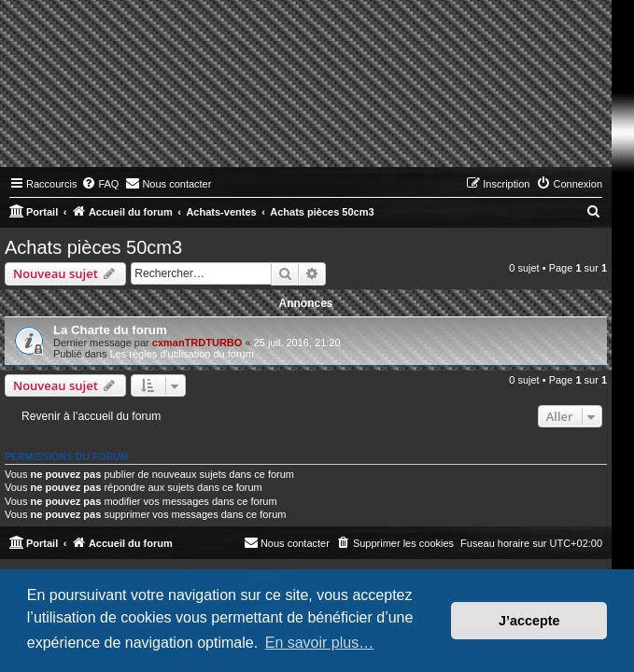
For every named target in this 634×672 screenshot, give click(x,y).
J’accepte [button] (529, 621)
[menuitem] (100, 184)
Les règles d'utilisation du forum (182, 354)
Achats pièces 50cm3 (93, 247)
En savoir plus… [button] (320, 643)
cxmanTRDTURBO (197, 343)
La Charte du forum (110, 330)
